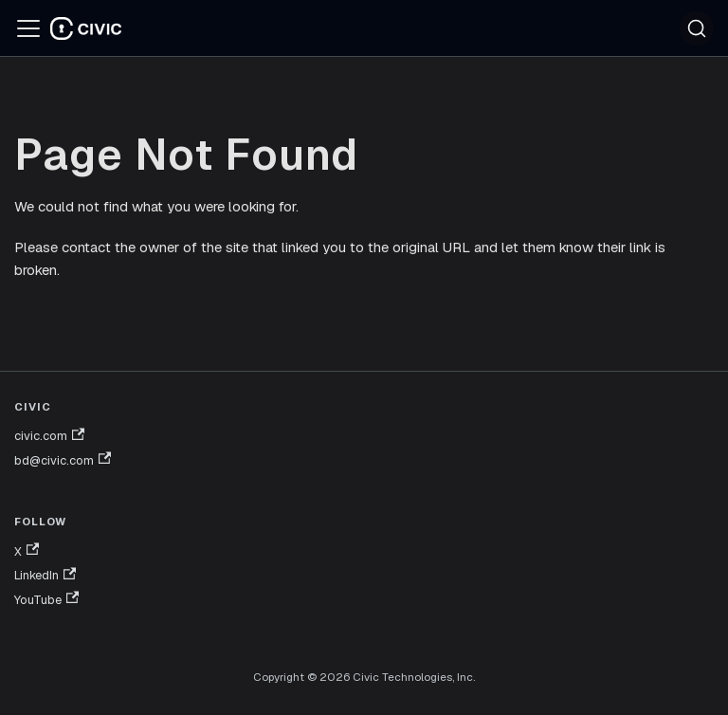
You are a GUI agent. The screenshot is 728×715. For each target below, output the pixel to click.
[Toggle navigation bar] (28, 28)
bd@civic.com (63, 460)
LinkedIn (45, 576)
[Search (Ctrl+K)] (697, 28)
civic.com (49, 436)
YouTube (46, 599)
